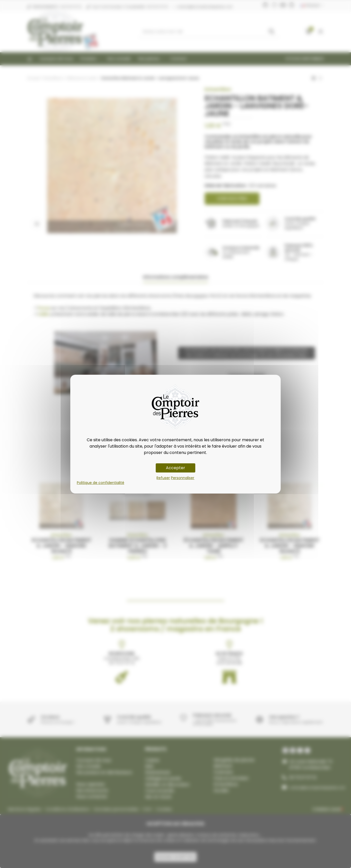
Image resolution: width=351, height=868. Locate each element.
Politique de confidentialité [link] (101, 483)
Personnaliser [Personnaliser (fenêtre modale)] (183, 478)
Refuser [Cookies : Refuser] (163, 478)
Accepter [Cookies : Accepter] (175, 468)
